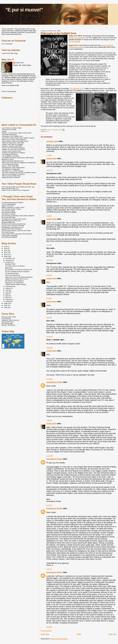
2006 (6, 307)
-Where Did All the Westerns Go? (13, 161)
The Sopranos (74, 41)
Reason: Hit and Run (9, 325)
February (9, 300)
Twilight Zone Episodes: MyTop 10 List (16, 279)
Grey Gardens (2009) (9, 212)
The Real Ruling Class (12, 273)
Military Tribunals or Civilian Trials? (13, 207)
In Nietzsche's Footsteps (10, 235)
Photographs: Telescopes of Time (13, 227)
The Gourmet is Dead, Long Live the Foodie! (16, 230)
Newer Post (45, 634)
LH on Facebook (7, 44)
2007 (6, 305)
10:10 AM (49, 337)
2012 (6, 251)
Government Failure (8, 211)
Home (79, 634)
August (8, 288)
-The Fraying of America (10, 154)
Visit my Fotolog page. (9, 91)
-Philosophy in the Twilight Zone (12, 136)
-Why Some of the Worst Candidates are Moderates (19, 163)
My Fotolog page (7, 323)
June (7, 292)
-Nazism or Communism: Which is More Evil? (17, 133)
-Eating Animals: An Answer (11, 177)
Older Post (112, 634)
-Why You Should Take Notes (11, 176)
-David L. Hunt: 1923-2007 (10, 166)
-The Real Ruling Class (9, 134)
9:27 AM (49, 245)
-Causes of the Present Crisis (11, 151)
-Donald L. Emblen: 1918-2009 (12, 146)
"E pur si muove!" (24, 10)
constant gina (52, 141)
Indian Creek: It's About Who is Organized (15, 190)
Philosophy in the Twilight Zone (14, 283)
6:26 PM (49, 317)
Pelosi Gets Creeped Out (13, 275)
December (9, 258)
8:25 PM (49, 627)
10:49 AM (49, 348)
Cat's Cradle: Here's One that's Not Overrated (17, 234)
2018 (6, 248)
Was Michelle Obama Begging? (14, 281)
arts (46, 131)
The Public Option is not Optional (15, 266)
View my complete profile (10, 85)
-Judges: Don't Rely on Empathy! (12, 144)
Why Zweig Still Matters (9, 237)
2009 (6, 256)
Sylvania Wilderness (8, 222)
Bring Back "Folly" (10, 264)
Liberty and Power (8, 322)
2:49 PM (49, 275)
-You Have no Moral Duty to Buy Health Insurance (18, 138)
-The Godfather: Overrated (10, 156)
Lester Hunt (51, 158)
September (9, 286)
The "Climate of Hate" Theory (11, 209)
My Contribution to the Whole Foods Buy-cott (18, 270)
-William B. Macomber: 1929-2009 (13, 143)
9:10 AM (49, 155)
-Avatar (4, 131)
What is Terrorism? (8, 206)
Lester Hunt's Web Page (10, 53)
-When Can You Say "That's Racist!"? (14, 139)
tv (49, 131)
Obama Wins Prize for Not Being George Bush (19, 277)
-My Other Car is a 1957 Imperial (12, 171)
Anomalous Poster (54, 382)
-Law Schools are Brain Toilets (12, 128)
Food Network (6, 318)
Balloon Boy (9, 268)
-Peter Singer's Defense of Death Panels (15, 141)
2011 (6, 252)
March (8, 298)
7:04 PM (49, 420)
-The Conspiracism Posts (10, 164)
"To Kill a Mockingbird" (9, 204)
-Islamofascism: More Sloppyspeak (13, 168)
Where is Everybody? (78, 38)
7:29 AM (49, 216)
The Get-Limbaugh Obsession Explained (17, 272)
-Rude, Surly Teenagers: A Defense (13, 174)
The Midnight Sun (76, 89)
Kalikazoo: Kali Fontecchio (10, 320)
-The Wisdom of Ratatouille (11, 169)
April (7, 296)
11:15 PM (49, 456)
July (7, 290)
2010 (6, 254)
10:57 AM (49, 170)
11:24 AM (49, 379)
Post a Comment (46, 631)
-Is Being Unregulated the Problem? (13, 153)
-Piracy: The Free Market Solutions (13, 148)
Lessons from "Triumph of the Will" (13, 226)
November (9, 260)
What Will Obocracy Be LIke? (11, 221)
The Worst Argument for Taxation (12, 202)
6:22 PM (49, 298)
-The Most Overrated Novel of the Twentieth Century (19, 172)
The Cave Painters (8, 232)
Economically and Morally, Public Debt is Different (18, 216)
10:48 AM (49, 260)
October (8, 262)
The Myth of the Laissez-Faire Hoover (14, 219)
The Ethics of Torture (8, 214)
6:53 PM (49, 569)
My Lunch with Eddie (8, 217)
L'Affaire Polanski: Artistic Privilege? (16, 284)
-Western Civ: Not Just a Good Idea (13, 149)
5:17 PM (49, 505)
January (8, 301)
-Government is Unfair (9, 130)
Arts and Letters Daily (9, 317)
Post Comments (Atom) (59, 639)
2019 (6, 246)
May (7, 294)
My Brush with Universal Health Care (14, 224)
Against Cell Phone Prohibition (12, 229)
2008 (6, 303)
